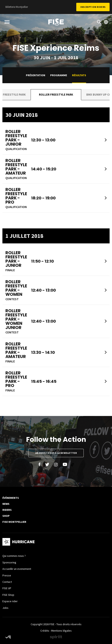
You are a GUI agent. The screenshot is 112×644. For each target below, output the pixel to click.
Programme (59, 75)
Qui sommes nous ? (14, 556)
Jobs (5, 608)
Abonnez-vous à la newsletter (56, 453)
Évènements (11, 498)
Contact (7, 582)
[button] (8, 637)
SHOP (6, 516)
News (6, 504)
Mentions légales (61, 631)
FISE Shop (8, 595)
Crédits (45, 631)
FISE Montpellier (14, 522)
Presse (7, 575)
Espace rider (10, 601)
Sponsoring (9, 562)
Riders (7, 510)
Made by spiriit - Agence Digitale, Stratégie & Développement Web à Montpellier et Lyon (56, 637)
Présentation (36, 75)
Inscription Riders (93, 7)
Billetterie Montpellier (17, 7)
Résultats (79, 75)
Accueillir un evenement (17, 569)
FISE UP (7, 588)
